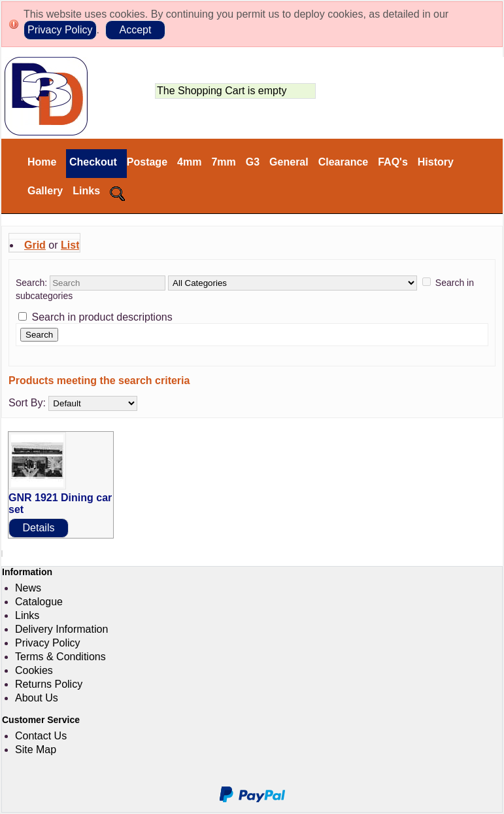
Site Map (36, 750)
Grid (35, 245)
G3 (253, 162)
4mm (189, 162)
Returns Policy (49, 684)
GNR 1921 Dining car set (60, 504)
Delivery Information (61, 629)
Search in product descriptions (102, 317)
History (436, 162)
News (28, 588)
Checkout (91, 162)
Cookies (34, 670)
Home (42, 162)
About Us (37, 698)
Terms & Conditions (60, 657)
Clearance (344, 162)
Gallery (45, 191)
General (289, 162)
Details (39, 528)
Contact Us (41, 736)
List (70, 245)
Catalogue (39, 602)
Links (86, 191)
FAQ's (393, 162)
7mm (223, 162)
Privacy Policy (60, 30)
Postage (147, 162)
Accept (135, 30)
